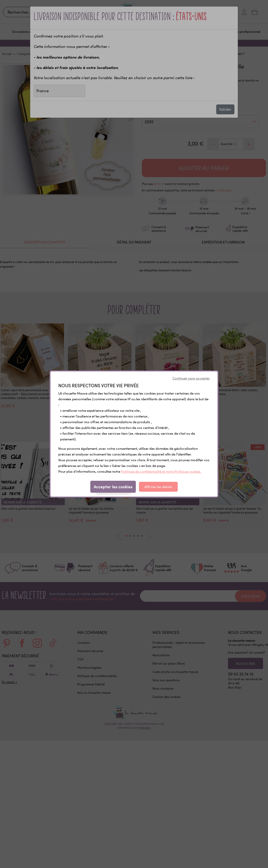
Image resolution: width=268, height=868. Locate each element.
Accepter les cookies (113, 486)
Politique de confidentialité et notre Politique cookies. (161, 471)
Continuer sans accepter (191, 378)
